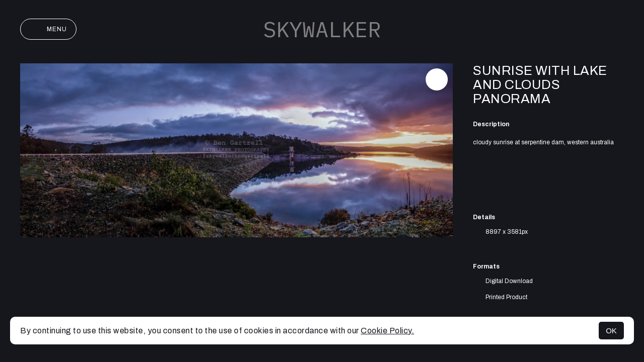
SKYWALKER (322, 29)
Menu (48, 29)
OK (611, 331)
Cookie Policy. (387, 331)
